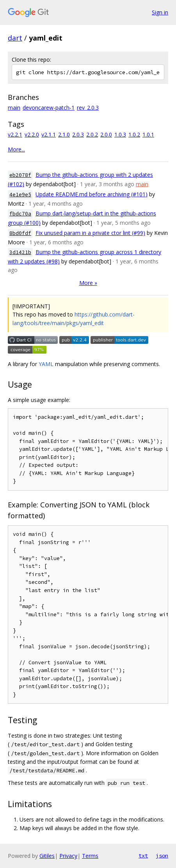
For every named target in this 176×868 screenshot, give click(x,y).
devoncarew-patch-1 (49, 108)
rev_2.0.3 (88, 108)
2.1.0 (64, 134)
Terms (90, 856)
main (14, 108)
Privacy (68, 856)
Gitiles (47, 856)
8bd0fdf (20, 233)
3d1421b (20, 252)
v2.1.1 (49, 134)
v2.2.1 (15, 134)
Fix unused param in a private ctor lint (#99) (90, 233)
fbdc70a (20, 214)
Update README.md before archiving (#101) (92, 194)
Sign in (160, 12)
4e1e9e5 (20, 195)
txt (143, 856)
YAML (46, 364)
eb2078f (20, 175)
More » (88, 283)
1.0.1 (148, 134)
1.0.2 (134, 134)
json (162, 856)
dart (15, 38)
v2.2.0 (32, 134)
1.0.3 (120, 134)
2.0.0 (106, 134)
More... (16, 149)
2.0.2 (92, 134)
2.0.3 (78, 134)
